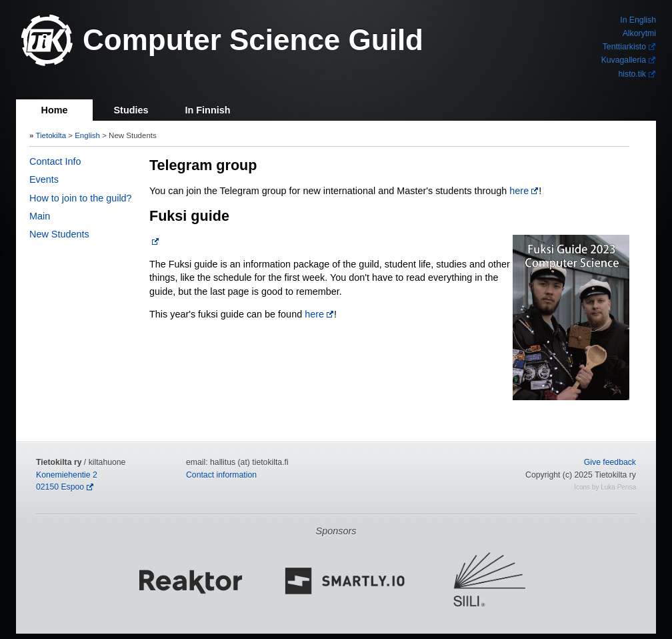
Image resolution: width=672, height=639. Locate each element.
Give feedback (610, 462)
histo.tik (632, 74)
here (519, 191)
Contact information (221, 475)
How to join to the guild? (81, 198)
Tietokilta (51, 135)
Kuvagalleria (624, 60)
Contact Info (55, 161)
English (87, 135)
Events (44, 179)
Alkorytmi (639, 33)
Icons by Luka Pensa (605, 487)
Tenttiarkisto (624, 47)
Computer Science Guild (253, 40)
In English (638, 20)
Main (40, 216)
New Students (59, 234)
